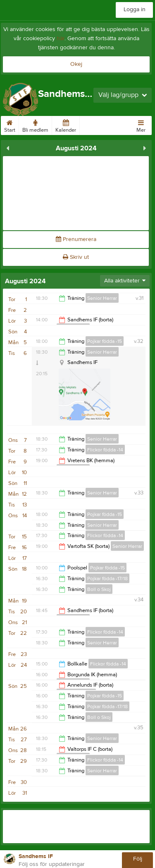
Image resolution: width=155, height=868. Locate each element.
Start (10, 125)
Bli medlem (35, 125)
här (61, 39)
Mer (141, 125)
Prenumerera (76, 239)
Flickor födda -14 (105, 450)
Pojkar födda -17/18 (107, 579)
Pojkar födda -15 (105, 341)
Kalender (66, 125)
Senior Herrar (102, 298)
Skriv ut (76, 257)
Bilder (90, 125)
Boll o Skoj (99, 589)
